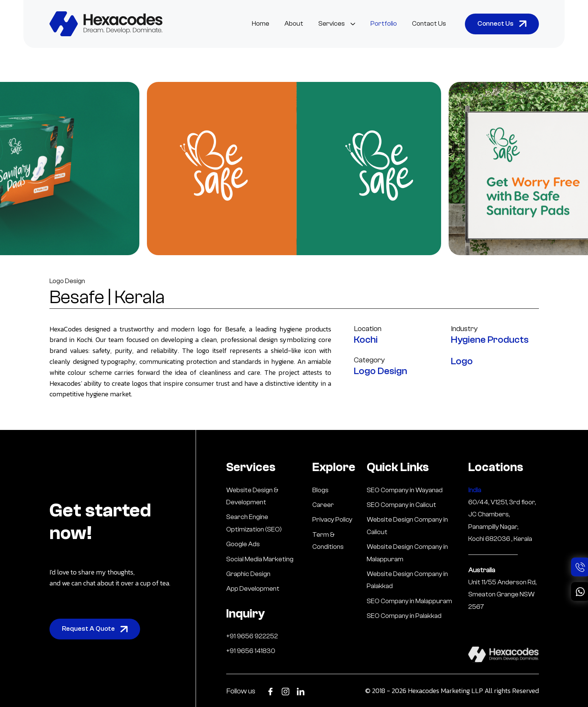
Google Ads (243, 544)
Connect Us (502, 24)
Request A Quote (95, 629)
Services (337, 24)
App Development (253, 589)
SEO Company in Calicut (401, 505)
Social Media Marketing (260, 559)
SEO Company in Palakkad (404, 616)
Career (323, 505)
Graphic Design (248, 574)
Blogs (320, 490)
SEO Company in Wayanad (405, 490)
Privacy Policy (332, 520)
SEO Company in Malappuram (409, 601)
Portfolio (384, 24)
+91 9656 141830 (251, 651)
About (294, 24)
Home (261, 24)
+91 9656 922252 (252, 636)
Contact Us (429, 24)
